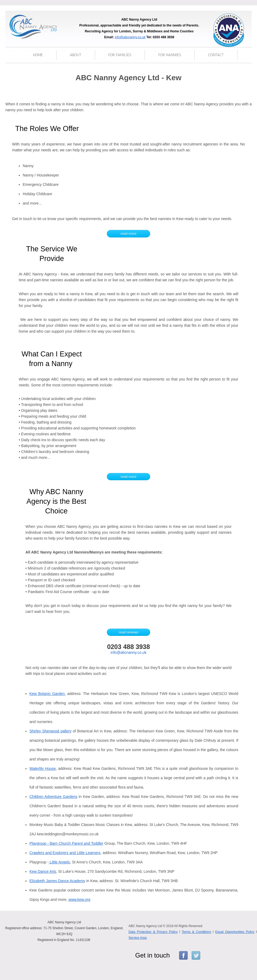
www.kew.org (80, 900)
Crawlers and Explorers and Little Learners (65, 853)
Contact (216, 55)
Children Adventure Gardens (53, 797)
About (76, 55)
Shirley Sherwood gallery (50, 731)
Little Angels (59, 862)
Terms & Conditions (196, 932)
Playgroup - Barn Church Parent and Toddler (66, 843)
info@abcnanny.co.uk (130, 37)
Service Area (138, 938)
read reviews (128, 632)
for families (120, 55)
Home (38, 55)
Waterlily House (43, 768)
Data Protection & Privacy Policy (153, 932)
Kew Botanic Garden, (48, 694)
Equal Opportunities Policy (235, 932)
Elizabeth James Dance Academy (57, 881)
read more (128, 234)
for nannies (170, 55)
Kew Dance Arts (43, 871)
